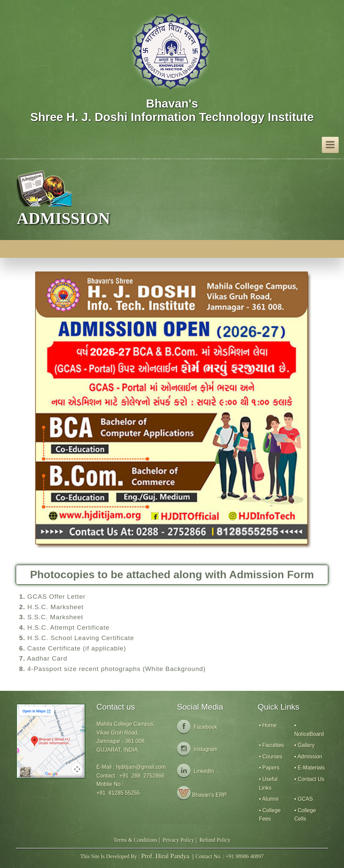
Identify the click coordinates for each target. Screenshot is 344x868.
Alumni (270, 799)
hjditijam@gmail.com (141, 767)
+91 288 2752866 (142, 776)
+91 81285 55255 (118, 793)
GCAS (305, 799)
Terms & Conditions (135, 840)
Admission (310, 757)
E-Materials (311, 768)
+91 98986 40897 (245, 856)
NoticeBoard (309, 734)
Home (270, 725)
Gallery (306, 745)
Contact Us (311, 779)
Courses (272, 757)
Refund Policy (215, 840)
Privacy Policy (178, 840)
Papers (271, 768)
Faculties (273, 745)
